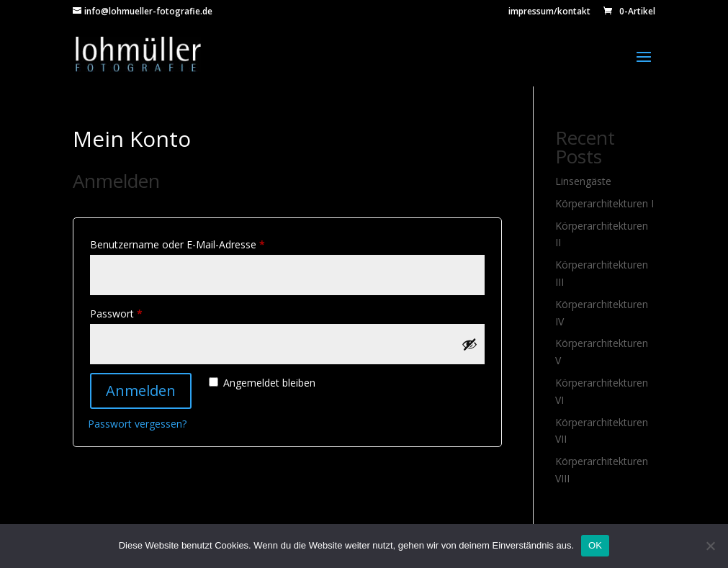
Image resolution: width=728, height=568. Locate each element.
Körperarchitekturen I (605, 203)
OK (595, 545)
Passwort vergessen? (137, 424)
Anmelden (141, 391)
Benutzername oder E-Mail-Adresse (204, 243)
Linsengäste (583, 181)
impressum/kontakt (549, 12)
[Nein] (710, 546)
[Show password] (469, 344)
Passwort (143, 312)
